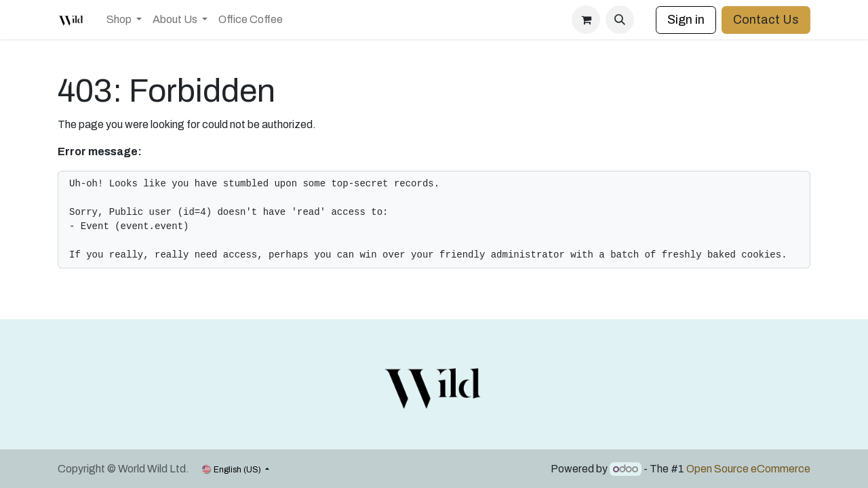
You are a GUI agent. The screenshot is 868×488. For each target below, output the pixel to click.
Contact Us (766, 20)
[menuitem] (124, 20)
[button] (620, 20)
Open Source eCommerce (748, 469)
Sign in (686, 20)
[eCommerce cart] (586, 20)
